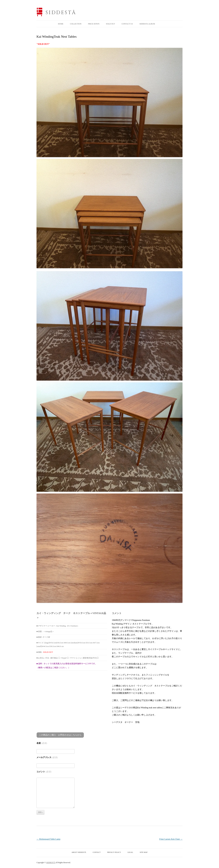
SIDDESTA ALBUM (147, 24)
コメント (44, 772)
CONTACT (97, 852)
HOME (61, 24)
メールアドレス (47, 757)
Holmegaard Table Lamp (48, 839)
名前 (42, 743)
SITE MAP (144, 852)
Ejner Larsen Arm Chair (171, 839)
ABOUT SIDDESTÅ (79, 852)
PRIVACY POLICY (114, 852)
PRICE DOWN (94, 24)
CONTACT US (127, 24)
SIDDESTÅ (61, 13)
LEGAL (130, 852)
